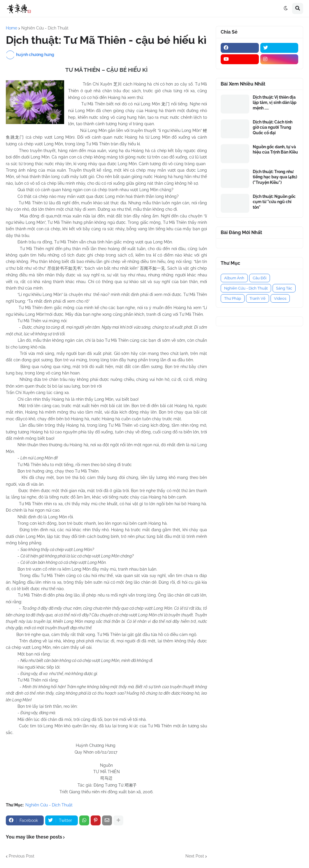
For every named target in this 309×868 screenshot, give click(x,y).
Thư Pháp (233, 298)
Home (12, 28)
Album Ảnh (234, 278)
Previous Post (22, 856)
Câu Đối (260, 278)
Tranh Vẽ (258, 298)
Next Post (195, 856)
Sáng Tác (284, 288)
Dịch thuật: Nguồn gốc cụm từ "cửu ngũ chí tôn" (274, 202)
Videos (280, 298)
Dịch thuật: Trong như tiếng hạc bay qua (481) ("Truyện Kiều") (275, 177)
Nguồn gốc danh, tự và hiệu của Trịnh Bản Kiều (275, 149)
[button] (286, 8)
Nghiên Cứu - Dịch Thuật (45, 28)
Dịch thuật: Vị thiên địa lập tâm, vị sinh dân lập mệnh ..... (275, 102)
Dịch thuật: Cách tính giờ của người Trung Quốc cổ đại (273, 127)
